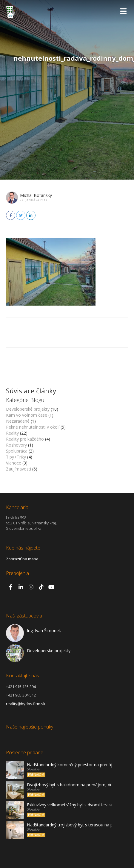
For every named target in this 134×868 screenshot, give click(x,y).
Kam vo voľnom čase (27, 415)
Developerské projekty (28, 409)
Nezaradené (18, 421)
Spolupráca (17, 451)
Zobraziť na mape (22, 559)
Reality (12, 433)
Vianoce (14, 463)
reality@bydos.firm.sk (26, 704)
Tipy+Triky (16, 457)
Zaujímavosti (19, 469)
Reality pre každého (25, 439)
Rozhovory (16, 445)
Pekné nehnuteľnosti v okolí (33, 427)
